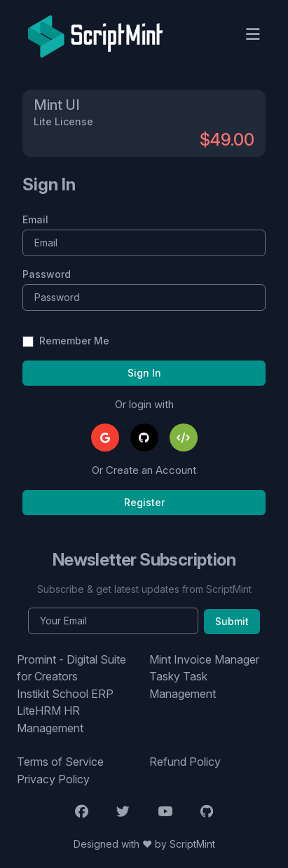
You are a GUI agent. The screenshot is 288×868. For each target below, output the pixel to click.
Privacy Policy (53, 779)
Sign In (144, 373)
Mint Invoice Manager (204, 659)
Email (35, 219)
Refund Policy (185, 762)
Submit (232, 621)
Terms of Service (60, 762)
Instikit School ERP (65, 694)
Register (144, 502)
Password (47, 274)
